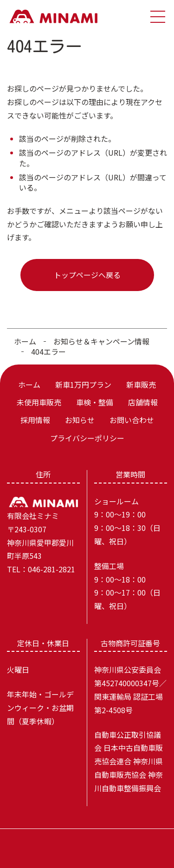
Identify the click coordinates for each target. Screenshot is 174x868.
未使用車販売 (39, 402)
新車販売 (141, 384)
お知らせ (80, 420)
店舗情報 (143, 402)
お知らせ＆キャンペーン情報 (101, 341)
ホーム (25, 341)
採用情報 (35, 420)
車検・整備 (95, 402)
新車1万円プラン (83, 384)
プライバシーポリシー (87, 438)
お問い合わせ (132, 420)
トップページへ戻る (87, 275)
